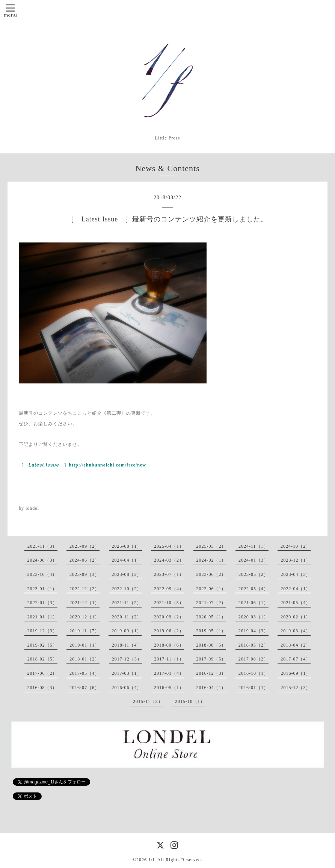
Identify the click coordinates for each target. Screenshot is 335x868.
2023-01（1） (42, 589)
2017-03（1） (127, 673)
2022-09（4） (169, 589)
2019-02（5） (42, 645)
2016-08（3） (42, 688)
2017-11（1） (169, 659)
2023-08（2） (127, 574)
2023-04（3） (296, 574)
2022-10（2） (127, 589)
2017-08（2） (254, 659)
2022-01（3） (42, 603)
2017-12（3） (127, 659)
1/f (151, 860)
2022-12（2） (85, 589)
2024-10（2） (296, 546)
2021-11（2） (127, 603)
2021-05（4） (296, 603)
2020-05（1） (211, 617)
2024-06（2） (85, 560)
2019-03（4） (296, 631)
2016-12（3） (211, 673)
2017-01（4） (169, 673)
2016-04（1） (211, 688)
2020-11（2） (127, 617)
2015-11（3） (148, 701)
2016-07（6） (85, 688)
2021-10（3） (169, 603)
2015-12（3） (296, 688)
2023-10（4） (42, 574)
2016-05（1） (169, 688)
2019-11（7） (85, 631)
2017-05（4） (85, 673)
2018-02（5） (42, 659)
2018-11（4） (127, 645)
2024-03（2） (169, 560)
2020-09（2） (169, 617)
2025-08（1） (127, 546)
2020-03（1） (254, 617)
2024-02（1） (211, 560)
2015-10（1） (190, 701)
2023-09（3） (85, 574)
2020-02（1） (296, 617)
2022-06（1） (211, 589)
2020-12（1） (85, 617)
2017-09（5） (211, 659)
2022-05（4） (254, 589)
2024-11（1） (254, 546)
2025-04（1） (169, 546)
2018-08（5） (211, 645)
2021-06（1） (254, 603)
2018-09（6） (169, 645)
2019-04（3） (254, 631)
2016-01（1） (254, 688)
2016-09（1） (296, 673)
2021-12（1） (85, 603)
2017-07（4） (296, 659)
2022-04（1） (296, 589)
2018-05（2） (254, 645)
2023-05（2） (254, 574)
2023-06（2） (211, 574)
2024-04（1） (127, 560)
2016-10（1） (254, 673)
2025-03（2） (211, 546)
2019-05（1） (211, 631)
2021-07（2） (211, 603)
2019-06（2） (169, 631)
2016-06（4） (127, 688)
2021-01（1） (42, 617)
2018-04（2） (296, 645)
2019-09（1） (127, 631)
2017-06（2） (42, 673)
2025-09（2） (85, 546)
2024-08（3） (42, 560)
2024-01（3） (254, 560)
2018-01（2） (85, 659)
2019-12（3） (42, 631)
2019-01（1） (85, 645)
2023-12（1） (296, 560)
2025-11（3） (42, 546)
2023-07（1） (169, 574)
